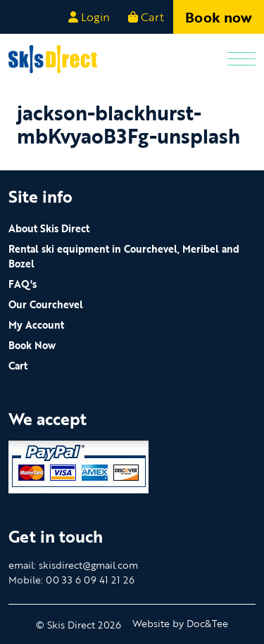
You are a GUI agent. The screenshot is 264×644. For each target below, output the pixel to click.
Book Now (32, 345)
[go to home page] (53, 58)
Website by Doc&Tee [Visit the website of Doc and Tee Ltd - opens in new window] (180, 623)
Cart (18, 366)
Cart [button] (146, 17)
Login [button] (89, 17)
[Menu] (241, 59)
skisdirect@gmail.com (88, 565)
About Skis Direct (49, 228)
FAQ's (23, 284)
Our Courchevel (46, 304)
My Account (36, 325)
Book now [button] (219, 17)
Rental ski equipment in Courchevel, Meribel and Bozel (124, 256)
